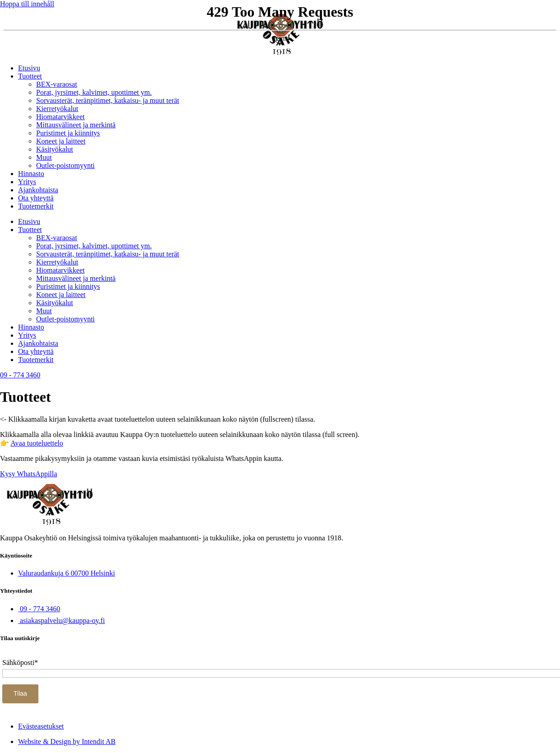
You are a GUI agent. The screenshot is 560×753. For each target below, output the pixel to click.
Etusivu (29, 68)
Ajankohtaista (38, 190)
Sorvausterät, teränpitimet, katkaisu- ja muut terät (108, 100)
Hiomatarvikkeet (61, 117)
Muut (44, 157)
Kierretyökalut (57, 109)
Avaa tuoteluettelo (37, 443)
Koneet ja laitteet (61, 141)
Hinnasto (31, 174)
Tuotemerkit (36, 206)
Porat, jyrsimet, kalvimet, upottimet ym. (94, 92)
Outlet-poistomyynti (65, 165)
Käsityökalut (55, 149)
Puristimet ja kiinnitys (68, 133)
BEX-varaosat (57, 84)
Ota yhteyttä (36, 198)
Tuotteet (30, 76)
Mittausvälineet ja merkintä (76, 125)
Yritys (27, 182)
